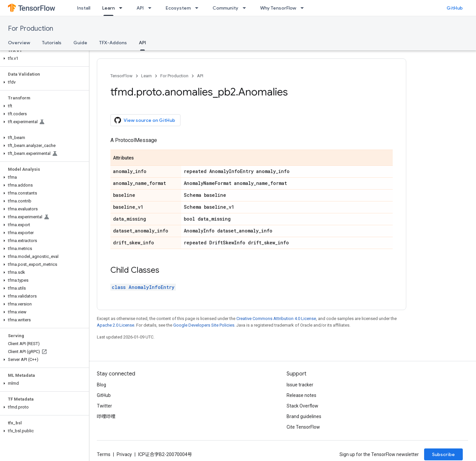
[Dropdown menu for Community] (246, 8)
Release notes (301, 395)
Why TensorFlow (278, 8)
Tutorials (52, 43)
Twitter (104, 406)
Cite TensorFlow (303, 427)
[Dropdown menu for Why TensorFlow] (304, 8)
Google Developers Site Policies (204, 325)
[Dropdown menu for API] (152, 8)
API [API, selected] (142, 43)
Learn (146, 76)
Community (225, 8)
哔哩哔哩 (106, 416)
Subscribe (443, 454)
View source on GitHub (145, 120)
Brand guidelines (304, 416)
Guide (80, 43)
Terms (104, 454)
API (140, 8)
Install (84, 8)
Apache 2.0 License (116, 325)
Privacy (124, 454)
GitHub (455, 8)
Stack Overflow (302, 406)
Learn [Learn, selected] (108, 8)
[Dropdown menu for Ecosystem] (199, 8)
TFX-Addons (113, 43)
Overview (19, 43)
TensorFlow (121, 76)
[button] (43, 58)
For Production (31, 29)
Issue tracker (300, 385)
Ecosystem (178, 8)
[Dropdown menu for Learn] (123, 8)
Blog (101, 385)
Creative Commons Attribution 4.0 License (276, 319)
